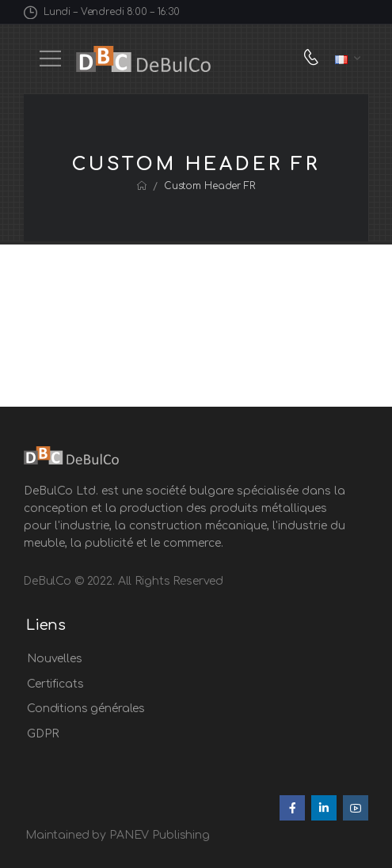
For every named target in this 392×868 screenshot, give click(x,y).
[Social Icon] (292, 808)
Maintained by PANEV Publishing (118, 835)
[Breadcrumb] (142, 186)
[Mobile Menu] (50, 59)
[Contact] (315, 59)
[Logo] (143, 59)
